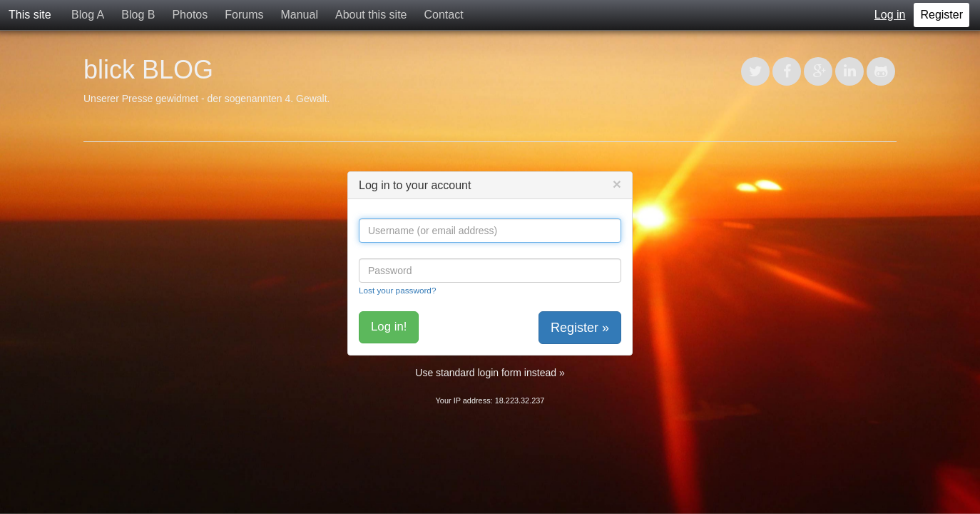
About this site (371, 15)
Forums (244, 15)
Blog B (138, 15)
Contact (443, 15)
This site (30, 15)
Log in (890, 15)
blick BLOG (148, 70)
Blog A (88, 15)
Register (941, 15)
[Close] (617, 184)
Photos (190, 15)
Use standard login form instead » (490, 373)
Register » (580, 328)
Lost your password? (397, 290)
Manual (299, 15)
